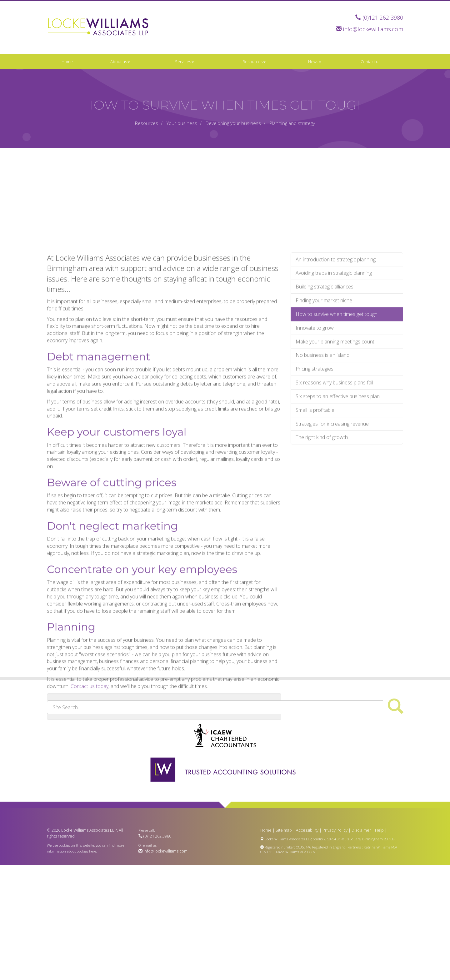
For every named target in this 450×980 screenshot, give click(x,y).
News (315, 62)
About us (120, 62)
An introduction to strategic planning (336, 326)
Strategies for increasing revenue (332, 491)
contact (103, 777)
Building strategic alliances (325, 354)
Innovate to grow (315, 395)
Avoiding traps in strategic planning (334, 340)
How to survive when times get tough (337, 381)
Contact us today (90, 754)
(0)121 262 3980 (383, 17)
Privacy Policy (335, 830)
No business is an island (322, 422)
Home (67, 62)
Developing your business (233, 123)
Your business (182, 123)
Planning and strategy (292, 123)
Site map (284, 830)
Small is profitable (315, 477)
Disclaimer (361, 830)
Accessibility (307, 830)
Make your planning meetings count (335, 409)
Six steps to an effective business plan (338, 464)
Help (379, 830)
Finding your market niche (324, 368)
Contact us (370, 62)
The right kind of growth (322, 505)
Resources (254, 62)
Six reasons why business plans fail (334, 450)
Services (185, 62)
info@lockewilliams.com (373, 29)
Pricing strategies (315, 436)
